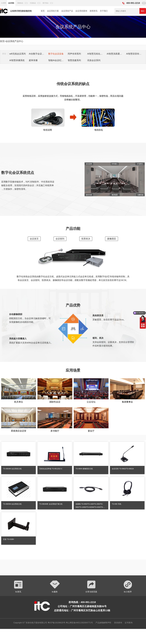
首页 (43, 11)
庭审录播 (33, 60)
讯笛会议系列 (94, 60)
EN (144, 3)
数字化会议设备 (56, 54)
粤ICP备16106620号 (56, 623)
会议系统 (11, 3)
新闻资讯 (94, 11)
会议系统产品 (67, 11)
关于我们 (104, 11)
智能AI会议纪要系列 (57, 60)
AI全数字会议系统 (38, 54)
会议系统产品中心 (14, 41)
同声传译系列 (74, 54)
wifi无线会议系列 (18, 54)
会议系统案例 (81, 11)
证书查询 (129, 623)
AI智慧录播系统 (17, 60)
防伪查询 (118, 623)
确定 (143, 11)
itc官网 (4, 3)
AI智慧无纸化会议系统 (96, 54)
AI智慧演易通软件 (115, 54)
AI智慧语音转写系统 (135, 54)
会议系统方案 (53, 11)
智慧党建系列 (74, 60)
